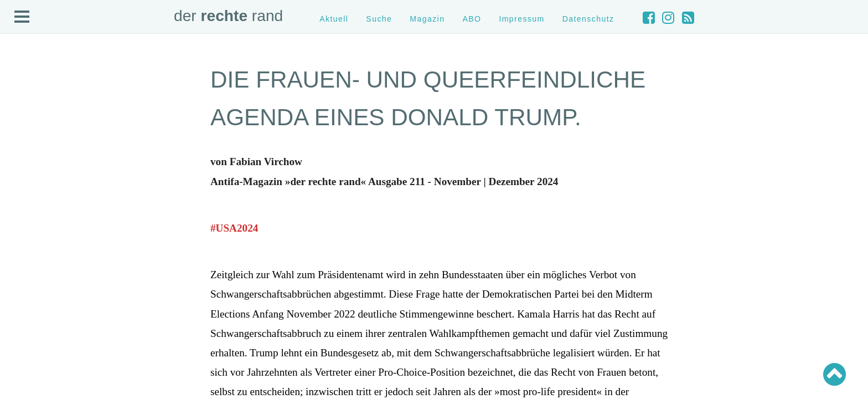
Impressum (521, 19)
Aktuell (334, 19)
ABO (472, 19)
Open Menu (22, 17)
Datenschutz (588, 19)
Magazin (427, 19)
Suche (379, 19)
